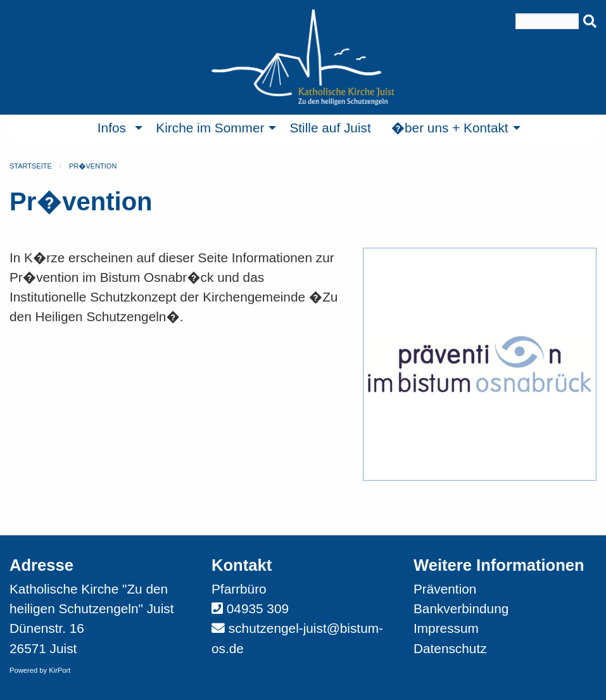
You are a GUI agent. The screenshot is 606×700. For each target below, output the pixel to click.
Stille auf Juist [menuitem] (330, 128)
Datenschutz (450, 648)
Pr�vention (93, 166)
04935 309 (258, 608)
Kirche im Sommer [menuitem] (210, 128)
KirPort (60, 670)
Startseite (31, 166)
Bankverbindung (461, 608)
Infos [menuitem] (112, 128)
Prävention (445, 589)
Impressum (446, 628)
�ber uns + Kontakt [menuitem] (450, 128)
